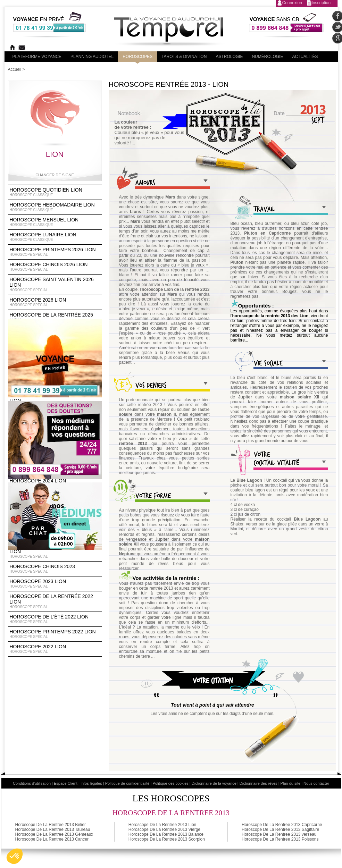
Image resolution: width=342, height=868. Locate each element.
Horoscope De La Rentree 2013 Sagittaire (280, 829)
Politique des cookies (170, 783)
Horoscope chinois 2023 (55, 569)
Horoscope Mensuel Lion (55, 222)
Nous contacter (316, 783)
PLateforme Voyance (37, 57)
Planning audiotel (92, 57)
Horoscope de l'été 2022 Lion (55, 619)
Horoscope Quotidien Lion (55, 192)
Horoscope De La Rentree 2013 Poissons (280, 839)
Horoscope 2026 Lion (55, 302)
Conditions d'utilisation (32, 783)
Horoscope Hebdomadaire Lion (55, 207)
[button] (15, 856)
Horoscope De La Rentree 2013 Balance (166, 834)
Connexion (292, 3)
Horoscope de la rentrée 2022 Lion (55, 601)
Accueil (15, 69)
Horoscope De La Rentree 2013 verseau (279, 834)
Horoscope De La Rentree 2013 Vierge (164, 829)
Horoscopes (137, 57)
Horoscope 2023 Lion (55, 584)
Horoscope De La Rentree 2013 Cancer (52, 839)
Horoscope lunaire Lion (55, 237)
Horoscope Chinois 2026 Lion (55, 267)
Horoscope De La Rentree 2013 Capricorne (282, 825)
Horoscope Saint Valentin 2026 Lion (55, 285)
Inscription (321, 3)
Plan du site (290, 783)
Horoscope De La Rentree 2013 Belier (51, 825)
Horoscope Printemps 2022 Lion (55, 634)
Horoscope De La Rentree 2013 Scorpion (167, 839)
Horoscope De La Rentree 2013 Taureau (53, 829)
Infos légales (91, 783)
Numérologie (267, 57)
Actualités (305, 57)
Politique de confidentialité (127, 783)
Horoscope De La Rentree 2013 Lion (162, 825)
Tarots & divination (184, 57)
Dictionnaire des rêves (258, 783)
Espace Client (66, 783)
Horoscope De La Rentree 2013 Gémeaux (54, 834)
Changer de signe (55, 175)
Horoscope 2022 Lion (55, 649)
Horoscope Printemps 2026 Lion (55, 252)
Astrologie (229, 57)
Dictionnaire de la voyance (214, 783)
